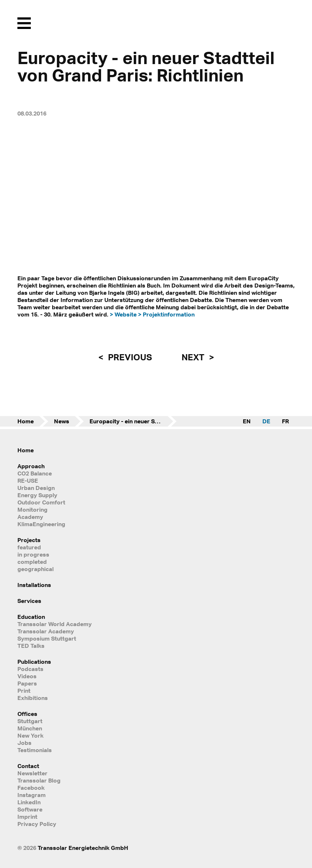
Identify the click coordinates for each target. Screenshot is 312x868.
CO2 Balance (35, 473)
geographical (36, 569)
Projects (29, 540)
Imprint (27, 817)
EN (247, 421)
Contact (28, 766)
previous (129, 357)
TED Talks (31, 646)
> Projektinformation (166, 314)
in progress (33, 554)
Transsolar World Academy (55, 624)
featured (29, 547)
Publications (34, 662)
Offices (27, 714)
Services (29, 601)
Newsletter (32, 773)
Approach (31, 466)
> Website (123, 314)
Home (26, 421)
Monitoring (32, 510)
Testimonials (35, 750)
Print (24, 691)
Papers (27, 683)
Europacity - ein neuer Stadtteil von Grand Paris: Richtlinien (133, 421)
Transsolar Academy (46, 631)
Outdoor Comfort (41, 502)
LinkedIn (29, 802)
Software (30, 809)
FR (285, 421)
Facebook (31, 788)
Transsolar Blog (39, 780)
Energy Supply (37, 495)
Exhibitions (33, 698)
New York (30, 735)
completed (32, 562)
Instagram (32, 795)
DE (266, 421)
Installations (34, 585)
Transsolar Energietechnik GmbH (83, 848)
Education (31, 617)
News (62, 421)
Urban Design (36, 488)
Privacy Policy (37, 824)
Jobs (24, 743)
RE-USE (28, 481)
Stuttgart (30, 721)
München (30, 728)
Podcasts (30, 669)
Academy (30, 517)
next (194, 357)
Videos (27, 676)
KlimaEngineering (41, 524)
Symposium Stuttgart (47, 638)
